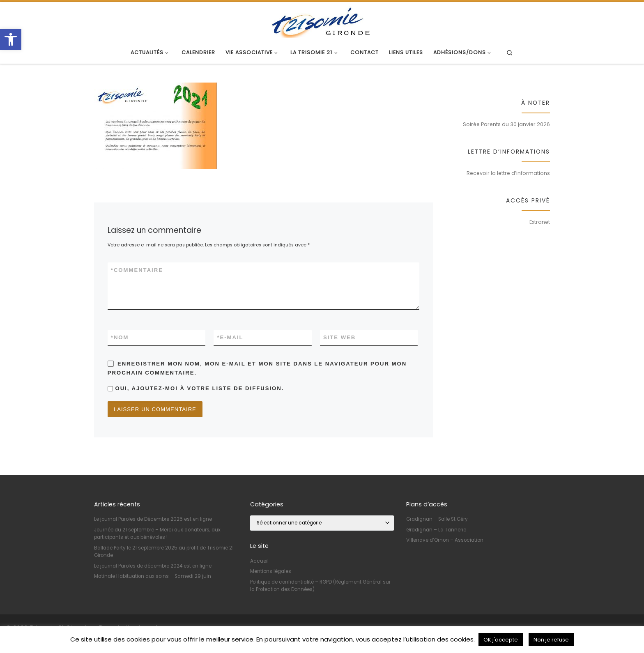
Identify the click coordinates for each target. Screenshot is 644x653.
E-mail (230, 338)
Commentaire (137, 270)
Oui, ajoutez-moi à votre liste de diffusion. (196, 388)
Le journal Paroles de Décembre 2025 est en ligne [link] (153, 519)
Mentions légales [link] (271, 571)
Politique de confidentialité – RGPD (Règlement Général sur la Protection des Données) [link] (320, 586)
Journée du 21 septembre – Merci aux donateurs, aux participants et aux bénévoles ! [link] (157, 533)
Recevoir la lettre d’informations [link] (508, 173)
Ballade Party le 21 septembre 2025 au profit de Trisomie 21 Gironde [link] (164, 552)
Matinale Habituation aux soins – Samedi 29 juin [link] (153, 576)
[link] (11, 39)
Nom (120, 338)
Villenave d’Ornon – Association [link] (445, 540)
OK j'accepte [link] (501, 640)
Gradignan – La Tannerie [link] (436, 530)
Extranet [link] (540, 222)
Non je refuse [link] (551, 640)
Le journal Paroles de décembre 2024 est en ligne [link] (153, 566)
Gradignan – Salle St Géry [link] (437, 519)
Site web (339, 337)
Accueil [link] (259, 561)
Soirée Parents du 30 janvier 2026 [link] (506, 124)
